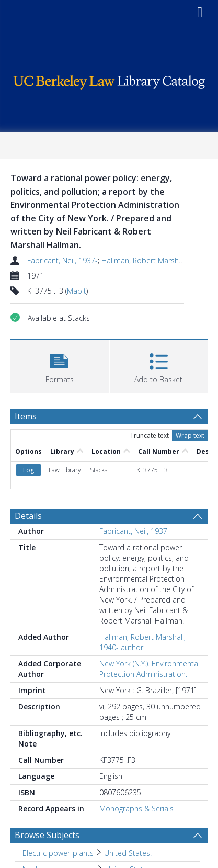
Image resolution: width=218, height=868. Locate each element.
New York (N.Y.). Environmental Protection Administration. (150, 669)
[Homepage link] (109, 80)
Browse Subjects (47, 835)
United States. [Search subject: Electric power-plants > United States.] (128, 853)
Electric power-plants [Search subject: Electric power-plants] (58, 853)
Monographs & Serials (136, 809)
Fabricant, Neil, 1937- (62, 260)
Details (28, 516)
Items (26, 416)
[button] (60, 365)
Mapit (77, 291)
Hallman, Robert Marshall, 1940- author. (142, 642)
